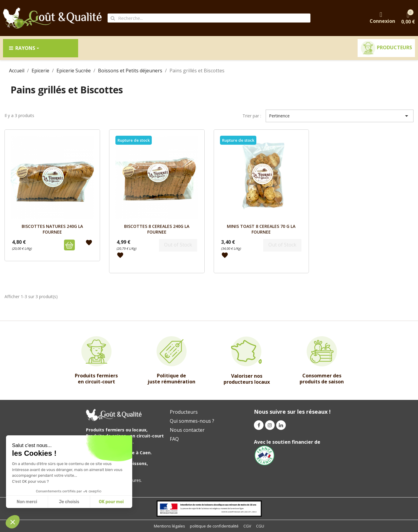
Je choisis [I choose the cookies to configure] (69, 502)
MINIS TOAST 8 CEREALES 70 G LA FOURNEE (261, 229)
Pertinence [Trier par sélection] (340, 116)
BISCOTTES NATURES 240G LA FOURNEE (52, 229)
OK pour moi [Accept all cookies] (111, 502)
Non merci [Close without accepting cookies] (27, 502)
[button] (13, 522)
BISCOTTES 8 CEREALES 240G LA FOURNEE (157, 229)
